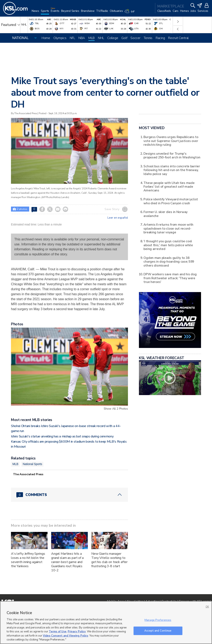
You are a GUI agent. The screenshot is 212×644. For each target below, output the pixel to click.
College (113, 38)
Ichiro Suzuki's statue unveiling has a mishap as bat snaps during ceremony (62, 436)
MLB (92, 38)
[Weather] (130, 13)
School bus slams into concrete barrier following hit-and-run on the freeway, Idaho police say (172, 170)
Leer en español (118, 218)
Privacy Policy (77, 632)
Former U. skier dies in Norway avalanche (166, 214)
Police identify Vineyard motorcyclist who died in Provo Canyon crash (171, 201)
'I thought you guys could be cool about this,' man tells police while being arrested (168, 245)
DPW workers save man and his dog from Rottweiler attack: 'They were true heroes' (170, 278)
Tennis (148, 38)
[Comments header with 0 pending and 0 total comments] (69, 495)
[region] (106, 623)
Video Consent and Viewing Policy (66, 636)
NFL (72, 38)
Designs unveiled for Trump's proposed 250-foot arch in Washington (172, 155)
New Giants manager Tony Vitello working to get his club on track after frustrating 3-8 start (109, 560)
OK (207, 607)
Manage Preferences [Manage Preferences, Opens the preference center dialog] (158, 620)
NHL (101, 38)
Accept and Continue (158, 631)
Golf (124, 38)
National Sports (33, 464)
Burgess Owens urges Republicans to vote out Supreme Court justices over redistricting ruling (171, 141)
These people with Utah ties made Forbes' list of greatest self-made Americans (169, 187)
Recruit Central (178, 38)
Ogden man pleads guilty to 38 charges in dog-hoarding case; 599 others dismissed (169, 262)
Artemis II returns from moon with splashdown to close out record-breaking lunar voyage (168, 228)
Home (46, 38)
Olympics (60, 38)
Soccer (135, 38)
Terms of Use (58, 632)
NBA (82, 38)
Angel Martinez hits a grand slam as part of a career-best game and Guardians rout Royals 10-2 (67, 562)
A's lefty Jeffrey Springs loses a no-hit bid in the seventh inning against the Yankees (28, 560)
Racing (160, 38)
